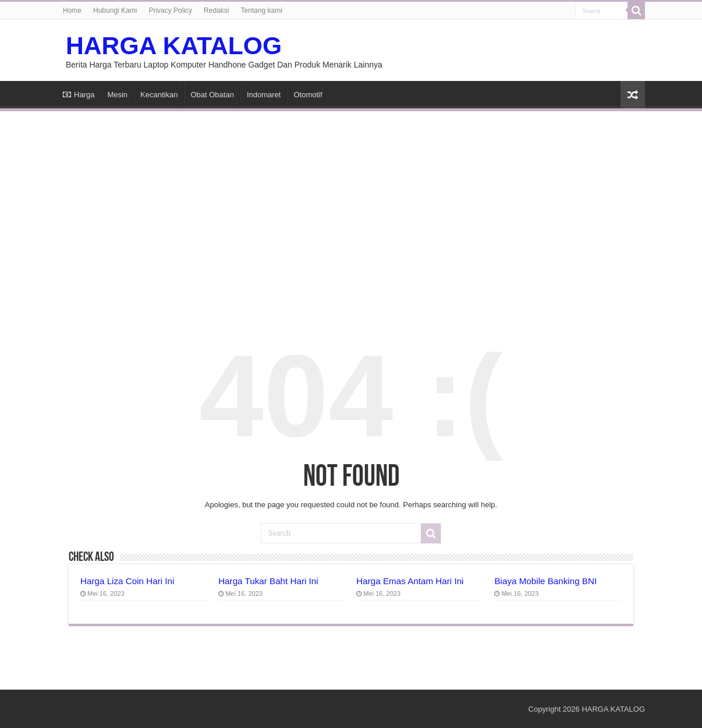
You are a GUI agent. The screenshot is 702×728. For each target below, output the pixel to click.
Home (72, 10)
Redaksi (216, 10)
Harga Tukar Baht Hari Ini (268, 581)
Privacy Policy (170, 10)
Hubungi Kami (115, 10)
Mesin (117, 95)
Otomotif (308, 95)
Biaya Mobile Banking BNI (545, 581)
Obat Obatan (212, 95)
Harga (79, 95)
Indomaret (264, 95)
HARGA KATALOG (174, 45)
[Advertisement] (351, 207)
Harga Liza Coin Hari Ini (127, 581)
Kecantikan (159, 95)
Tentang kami (261, 10)
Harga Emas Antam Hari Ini (410, 581)
